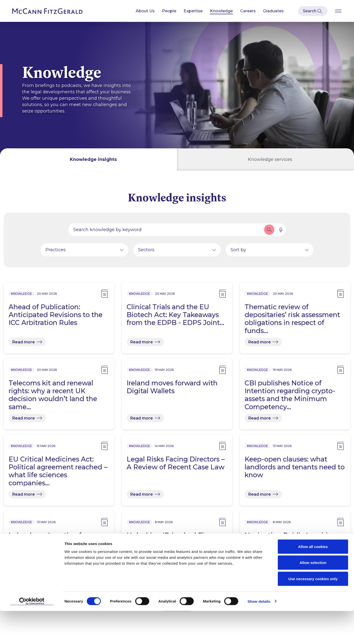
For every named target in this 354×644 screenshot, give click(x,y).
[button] (269, 232)
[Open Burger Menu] (338, 11)
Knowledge (221, 11)
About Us (145, 11)
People (169, 11)
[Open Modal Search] (313, 11)
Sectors (146, 252)
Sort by (238, 252)
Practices (56, 252)
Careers (248, 11)
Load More (177, 607)
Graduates (273, 11)
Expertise (193, 11)
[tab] (88, 159)
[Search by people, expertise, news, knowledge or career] (166, 232)
